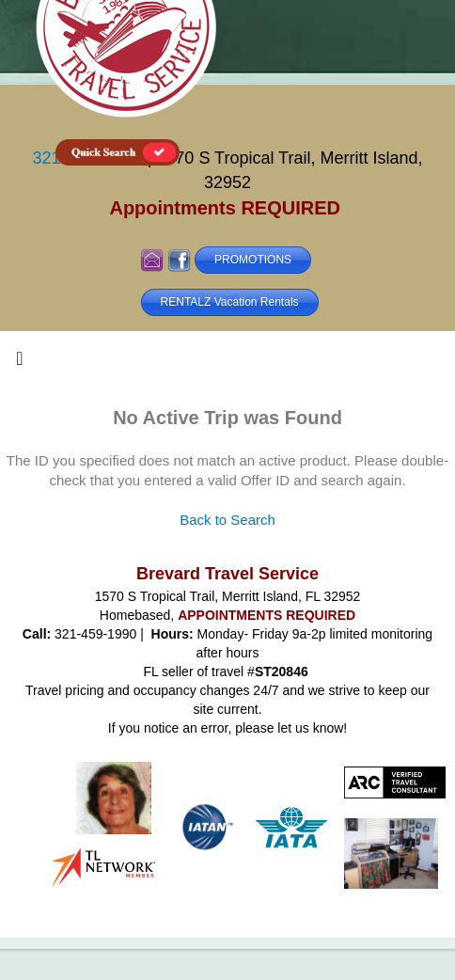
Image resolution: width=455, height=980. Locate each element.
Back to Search (227, 520)
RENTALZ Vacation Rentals (230, 302)
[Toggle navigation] (20, 363)
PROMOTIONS (253, 260)
